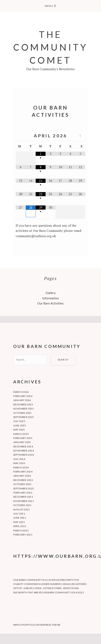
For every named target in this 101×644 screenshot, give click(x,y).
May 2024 (19, 463)
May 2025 (19, 430)
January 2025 (22, 442)
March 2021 (21, 530)
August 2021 (22, 509)
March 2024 (21, 467)
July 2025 (19, 421)
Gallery (51, 293)
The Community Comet (50, 47)
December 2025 (23, 404)
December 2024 (23, 446)
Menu (50, 6)
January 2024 (22, 476)
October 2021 (22, 505)
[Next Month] (80, 136)
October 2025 (22, 413)
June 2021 (20, 518)
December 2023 (23, 480)
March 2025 (21, 434)
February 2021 (23, 535)
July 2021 (19, 514)
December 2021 (23, 497)
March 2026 (21, 392)
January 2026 (22, 400)
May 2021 (19, 522)
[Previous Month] (21, 136)
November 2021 (23, 501)
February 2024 (23, 472)
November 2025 (23, 409)
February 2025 (23, 438)
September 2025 (23, 417)
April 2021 (20, 526)
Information (50, 298)
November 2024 (23, 451)
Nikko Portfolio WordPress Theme (37, 625)
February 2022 (23, 493)
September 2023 (23, 488)
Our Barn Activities (50, 303)
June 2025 (20, 425)
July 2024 (19, 459)
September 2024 (23, 455)
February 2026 (23, 396)
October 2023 (22, 484)
